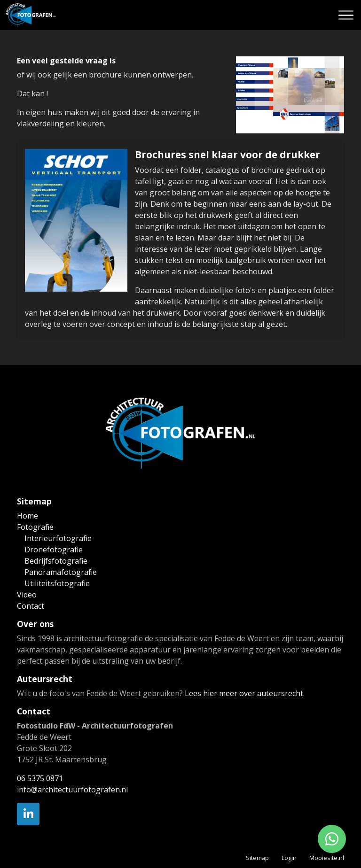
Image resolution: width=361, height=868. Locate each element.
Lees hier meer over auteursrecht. (245, 693)
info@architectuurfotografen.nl (72, 790)
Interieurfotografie (58, 538)
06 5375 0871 (40, 778)
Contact (31, 606)
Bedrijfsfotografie (56, 561)
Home (27, 516)
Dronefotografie (54, 550)
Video (27, 595)
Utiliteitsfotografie (57, 583)
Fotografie (35, 527)
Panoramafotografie (61, 572)
